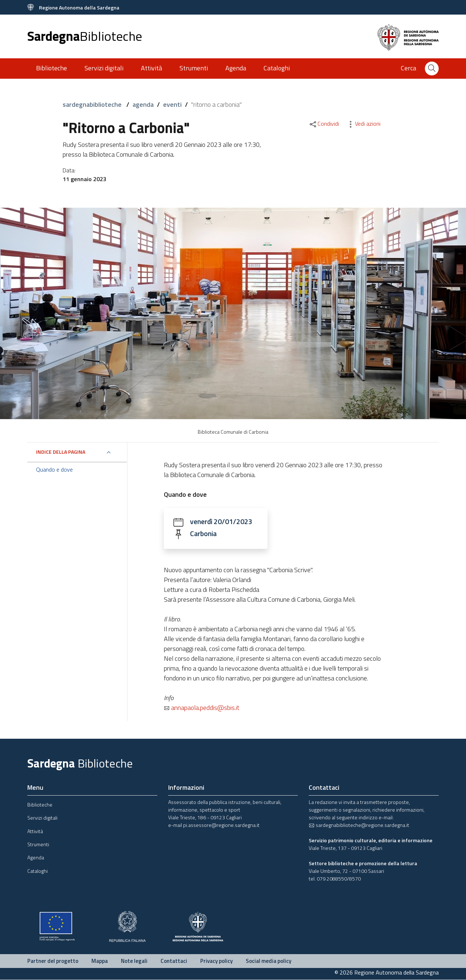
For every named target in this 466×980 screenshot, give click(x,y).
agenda (143, 104)
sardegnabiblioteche (93, 104)
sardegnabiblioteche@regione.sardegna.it (359, 825)
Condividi (324, 124)
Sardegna (85, 36)
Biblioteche (52, 68)
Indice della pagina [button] (61, 452)
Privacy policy (216, 961)
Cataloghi (277, 68)
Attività (151, 68)
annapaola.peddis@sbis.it (202, 708)
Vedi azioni (363, 124)
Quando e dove (54, 469)
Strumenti (194, 68)
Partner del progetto (53, 961)
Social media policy (268, 961)
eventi (172, 104)
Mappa (100, 961)
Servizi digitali (104, 68)
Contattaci (174, 961)
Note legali (134, 961)
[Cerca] (432, 69)
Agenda (236, 68)
